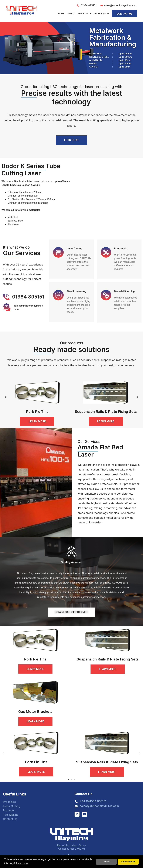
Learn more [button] (22, 863)
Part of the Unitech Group (71, 845)
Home (61, 14)
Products (101, 14)
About (71, 14)
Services (84, 14)
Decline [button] (106, 862)
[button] (6, 397)
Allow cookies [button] (128, 862)
